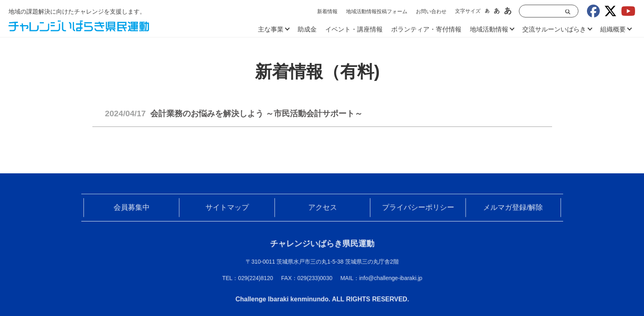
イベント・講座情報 (354, 29)
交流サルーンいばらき (554, 29)
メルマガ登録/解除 (507, 209)
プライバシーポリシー (415, 209)
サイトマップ (230, 209)
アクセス (322, 209)
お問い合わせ (431, 11)
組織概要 (613, 29)
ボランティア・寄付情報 (426, 29)
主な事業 (271, 29)
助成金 (307, 29)
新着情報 (327, 11)
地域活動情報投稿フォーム (377, 11)
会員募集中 (137, 209)
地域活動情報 (489, 29)
